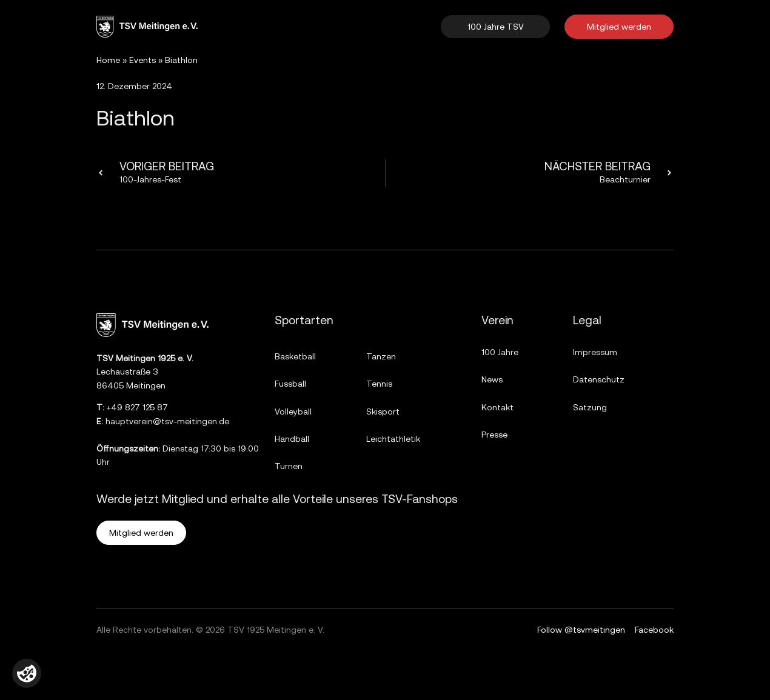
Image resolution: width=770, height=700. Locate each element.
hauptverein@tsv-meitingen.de (167, 421)
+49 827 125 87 (137, 407)
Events (142, 60)
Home (108, 60)
